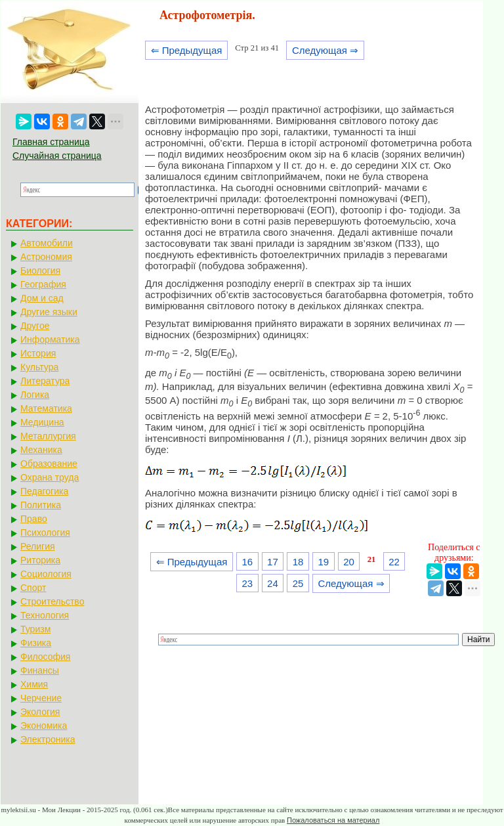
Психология (45, 533)
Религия (38, 546)
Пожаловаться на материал (333, 820)
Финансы (40, 670)
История (38, 353)
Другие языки (49, 312)
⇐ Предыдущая (187, 50)
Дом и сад (42, 298)
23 (247, 583)
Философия (45, 657)
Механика (41, 450)
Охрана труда (50, 477)
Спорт (33, 588)
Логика (35, 395)
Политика (41, 505)
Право (34, 519)
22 (394, 562)
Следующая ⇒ (325, 50)
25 (298, 583)
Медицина (42, 422)
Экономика (44, 726)
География (43, 284)
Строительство (52, 601)
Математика (46, 408)
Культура (39, 367)
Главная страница (51, 142)
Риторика (40, 560)
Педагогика (44, 491)
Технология (45, 615)
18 (298, 562)
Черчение (41, 698)
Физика (36, 643)
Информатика (50, 339)
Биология (40, 271)
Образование (49, 464)
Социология (46, 574)
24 (273, 583)
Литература (45, 381)
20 (349, 562)
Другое (35, 326)
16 (247, 562)
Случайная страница (57, 156)
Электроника (48, 739)
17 (273, 562)
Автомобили (47, 243)
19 (323, 562)
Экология (40, 712)
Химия (34, 684)
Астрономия (46, 257)
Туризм (35, 629)
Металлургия (48, 436)
